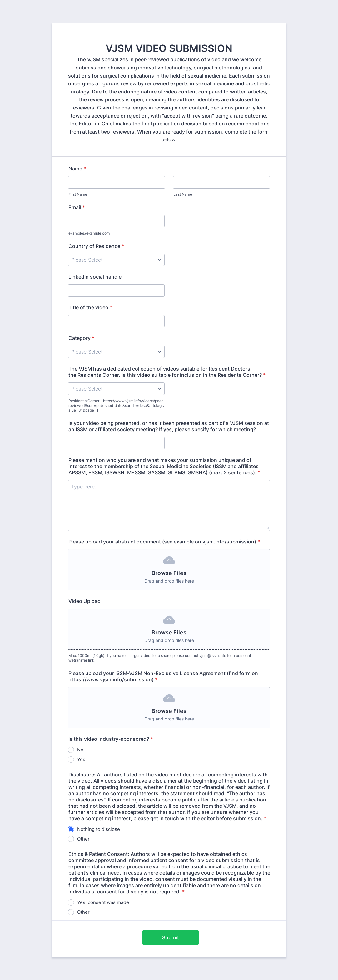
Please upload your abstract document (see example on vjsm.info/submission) (164, 542)
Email (77, 207)
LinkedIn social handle (95, 277)
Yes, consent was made (103, 902)
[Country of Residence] (116, 260)
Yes (81, 759)
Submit (171, 937)
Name (77, 169)
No (80, 750)
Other (83, 839)
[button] (169, 570)
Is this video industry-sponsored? (111, 739)
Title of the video (90, 307)
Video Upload (84, 601)
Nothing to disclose (99, 829)
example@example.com (89, 233)
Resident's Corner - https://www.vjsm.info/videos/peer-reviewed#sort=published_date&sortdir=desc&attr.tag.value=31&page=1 (117, 405)
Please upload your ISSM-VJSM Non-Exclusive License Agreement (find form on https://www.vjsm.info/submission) (163, 676)
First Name (78, 194)
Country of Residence (96, 246)
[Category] (116, 352)
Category (81, 338)
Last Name (183, 194)
